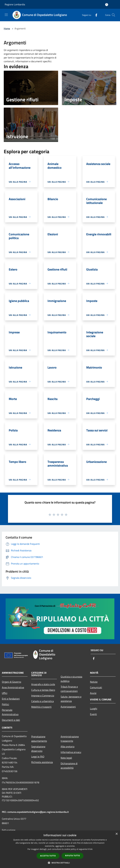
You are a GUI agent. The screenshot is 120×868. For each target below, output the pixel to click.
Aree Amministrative (13, 687)
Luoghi (94, 709)
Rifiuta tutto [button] (73, 856)
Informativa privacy (71, 752)
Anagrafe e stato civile (43, 684)
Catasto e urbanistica (42, 701)
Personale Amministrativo (10, 712)
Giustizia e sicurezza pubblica (71, 679)
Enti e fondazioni (11, 699)
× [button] (116, 834)
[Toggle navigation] (6, 15)
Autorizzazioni (68, 707)
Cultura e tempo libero (43, 690)
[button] (60, 863)
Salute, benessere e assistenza (71, 699)
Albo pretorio (67, 747)
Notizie (94, 682)
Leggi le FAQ (38, 757)
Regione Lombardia (15, 4)
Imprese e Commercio (43, 696)
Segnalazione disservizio (38, 749)
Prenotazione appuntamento (39, 739)
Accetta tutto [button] (48, 856)
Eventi (93, 714)
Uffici (5, 693)
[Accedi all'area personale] (107, 5)
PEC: (5, 812)
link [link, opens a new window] (91, 849)
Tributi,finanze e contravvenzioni (69, 689)
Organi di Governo (11, 682)
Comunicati (96, 687)
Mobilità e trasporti (41, 707)
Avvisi (93, 693)
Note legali (66, 758)
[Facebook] (95, 15)
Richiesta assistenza (42, 762)
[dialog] (60, 849)
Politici (5, 704)
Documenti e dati (11, 720)
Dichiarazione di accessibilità (69, 766)
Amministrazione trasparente (70, 739)
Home (7, 28)
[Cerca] (113, 15)
